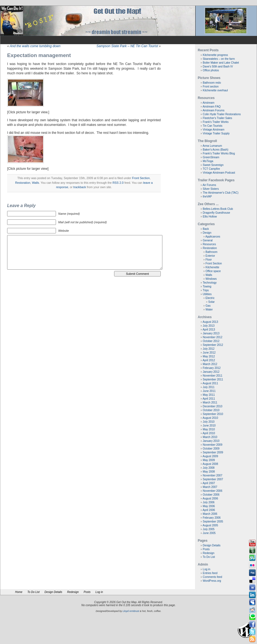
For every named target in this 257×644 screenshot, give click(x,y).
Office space (213, 271)
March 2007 (210, 487)
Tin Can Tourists (213, 126)
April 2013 (209, 330)
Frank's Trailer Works (216, 122)
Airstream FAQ (212, 107)
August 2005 (210, 525)
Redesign (208, 553)
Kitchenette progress (215, 55)
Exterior (210, 256)
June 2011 (209, 391)
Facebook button (252, 625)
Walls (36, 183)
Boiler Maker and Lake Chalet (221, 63)
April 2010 (209, 433)
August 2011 (210, 383)
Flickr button (252, 565)
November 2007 (212, 475)
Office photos (211, 70)
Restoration (23, 183)
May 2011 (209, 395)
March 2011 (210, 402)
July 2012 (209, 349)
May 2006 (209, 506)
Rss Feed (252, 639)
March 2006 (210, 514)
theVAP (207, 197)
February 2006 (212, 518)
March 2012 (210, 364)
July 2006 (209, 502)
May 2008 (209, 472)
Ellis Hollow (210, 217)
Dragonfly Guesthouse (216, 213)
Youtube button (252, 543)
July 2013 (209, 326)
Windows (211, 279)
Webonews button (252, 587)
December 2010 (212, 406)
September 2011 (213, 379)
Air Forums (209, 185)
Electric (210, 298)
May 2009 (209, 460)
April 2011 (209, 399)
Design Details (211, 545)
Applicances (213, 237)
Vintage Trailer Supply (216, 133)
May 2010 (209, 429)
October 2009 (211, 449)
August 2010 (210, 418)
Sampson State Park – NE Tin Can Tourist (127, 46)
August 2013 (210, 322)
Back (206, 229)
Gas (208, 306)
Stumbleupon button (252, 558)
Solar (211, 302)
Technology (210, 283)
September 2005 (213, 522)
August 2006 (210, 498)
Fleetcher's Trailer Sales (217, 118)
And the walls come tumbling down (35, 46)
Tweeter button (252, 632)
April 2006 (209, 510)
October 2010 (211, 410)
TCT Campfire (211, 169)
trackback (80, 187)
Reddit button (252, 610)
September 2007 (213, 479)
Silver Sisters (211, 189)
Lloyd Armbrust (131, 611)
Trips (206, 290)
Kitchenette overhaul (215, 90)
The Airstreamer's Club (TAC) (221, 193)
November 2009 (212, 445)
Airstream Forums (214, 110)
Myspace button (252, 602)
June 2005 (209, 533)
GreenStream (211, 157)
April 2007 (209, 483)
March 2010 (210, 437)
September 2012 (213, 345)
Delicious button (252, 580)
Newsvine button (252, 550)
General (208, 240)
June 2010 (209, 426)
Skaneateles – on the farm (219, 59)
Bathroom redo (212, 83)
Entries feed (210, 573)
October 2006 (211, 495)
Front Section (141, 178)
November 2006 (212, 491)
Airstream (209, 103)
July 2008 (209, 468)
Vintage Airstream (214, 130)
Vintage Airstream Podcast (219, 173)
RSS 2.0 (118, 183)
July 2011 (209, 387)
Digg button (252, 573)
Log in (206, 569)
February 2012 (212, 368)
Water (209, 310)
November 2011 (212, 376)
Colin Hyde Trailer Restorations (222, 114)
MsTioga (208, 161)
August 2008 (210, 464)
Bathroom (211, 252)
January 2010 (211, 441)
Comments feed (212, 577)
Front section (211, 87)
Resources (209, 244)
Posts (206, 549)
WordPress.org (212, 581)
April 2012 (209, 360)
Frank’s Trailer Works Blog (219, 153)
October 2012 (211, 341)
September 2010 (213, 414)
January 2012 (211, 372)
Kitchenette (212, 267)
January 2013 (211, 333)
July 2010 (209, 422)
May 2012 (209, 356)
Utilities (207, 294)
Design (207, 233)
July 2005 (209, 529)
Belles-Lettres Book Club (218, 209)
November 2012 (212, 337)
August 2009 (210, 456)
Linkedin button (252, 595)
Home (19, 592)
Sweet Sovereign (213, 165)
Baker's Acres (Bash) (215, 150)
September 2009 (213, 452)
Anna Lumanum (212, 146)
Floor (209, 260)
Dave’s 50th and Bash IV (218, 67)
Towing (207, 286)
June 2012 (209, 353)
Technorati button (252, 617)
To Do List (209, 557)
